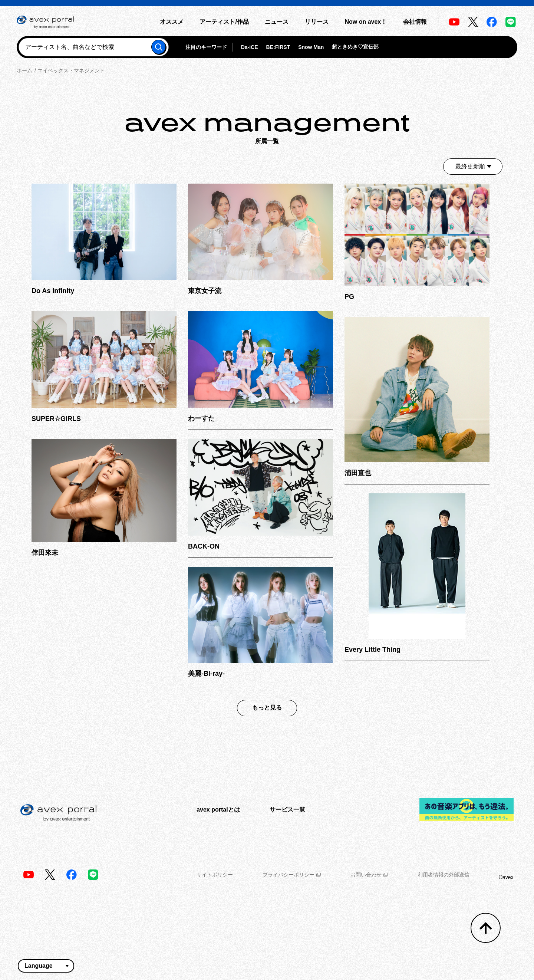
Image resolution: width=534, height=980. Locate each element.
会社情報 (415, 22)
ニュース (277, 22)
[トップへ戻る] (486, 928)
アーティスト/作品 (224, 22)
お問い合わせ (369, 875)
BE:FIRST (278, 47)
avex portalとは (218, 810)
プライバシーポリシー (292, 875)
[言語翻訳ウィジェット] (46, 966)
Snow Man (311, 47)
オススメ (172, 22)
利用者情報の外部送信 (444, 875)
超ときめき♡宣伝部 (355, 47)
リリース (317, 22)
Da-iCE (250, 47)
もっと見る (267, 708)
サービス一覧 (287, 810)
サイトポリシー (215, 875)
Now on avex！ (366, 22)
